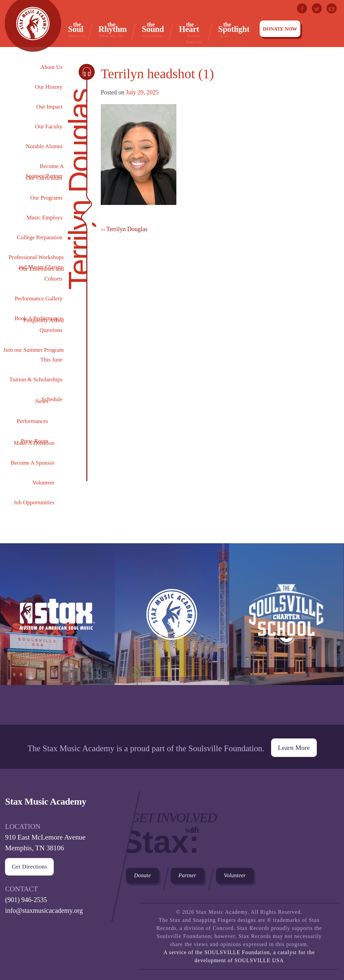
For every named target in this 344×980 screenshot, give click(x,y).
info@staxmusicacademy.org (46, 907)
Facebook (302, 8)
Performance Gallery (39, 299)
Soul (77, 30)
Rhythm (113, 30)
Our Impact (49, 107)
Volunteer (43, 483)
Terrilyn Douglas (127, 229)
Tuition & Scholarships (36, 379)
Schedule (52, 399)
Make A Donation (34, 443)
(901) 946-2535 (27, 896)
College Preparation (40, 237)
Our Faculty (49, 126)
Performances (32, 421)
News (42, 401)
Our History (49, 87)
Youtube (332, 8)
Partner (194, 873)
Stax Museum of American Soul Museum (57, 634)
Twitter (317, 8)
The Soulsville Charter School (286, 634)
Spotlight (234, 30)
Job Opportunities (34, 502)
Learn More (294, 743)
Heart (194, 30)
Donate (145, 873)
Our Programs (46, 198)
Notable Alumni (44, 146)
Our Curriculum (44, 178)
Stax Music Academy (172, 634)
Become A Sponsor (33, 463)
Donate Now (280, 29)
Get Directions (30, 863)
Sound (153, 30)
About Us (51, 67)
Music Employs (45, 218)
